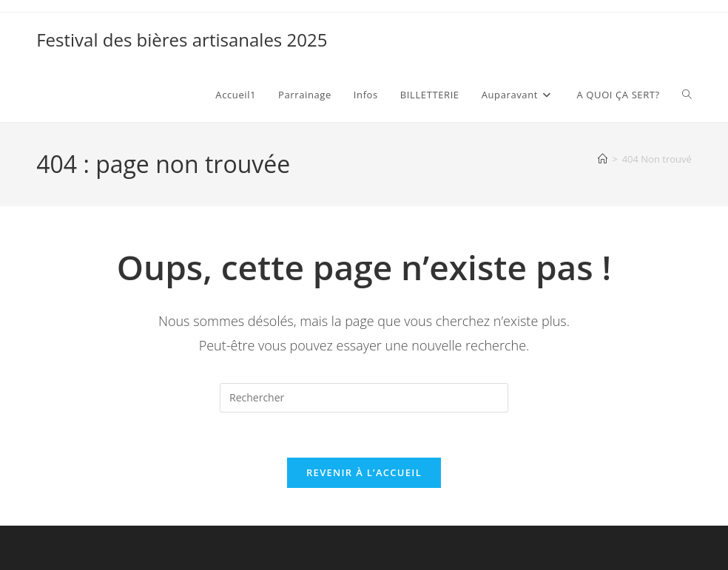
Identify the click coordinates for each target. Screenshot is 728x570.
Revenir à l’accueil (364, 472)
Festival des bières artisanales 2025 (182, 40)
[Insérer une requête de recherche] (364, 398)
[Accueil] (603, 159)
